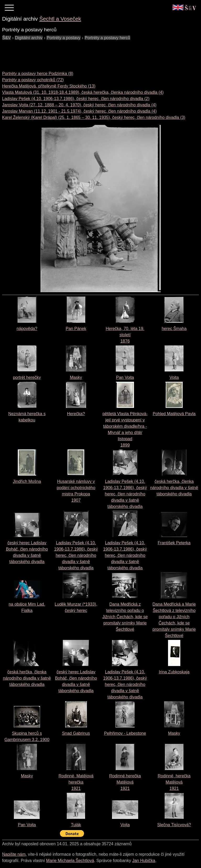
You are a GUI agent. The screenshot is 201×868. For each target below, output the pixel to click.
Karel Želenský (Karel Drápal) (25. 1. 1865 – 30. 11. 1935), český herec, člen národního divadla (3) (94, 117)
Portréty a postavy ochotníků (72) (33, 80)
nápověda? (27, 329)
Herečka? (76, 414)
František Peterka (174, 543)
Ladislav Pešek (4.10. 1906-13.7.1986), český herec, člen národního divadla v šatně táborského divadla (125, 494)
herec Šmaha (174, 329)
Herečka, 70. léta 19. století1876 (125, 335)
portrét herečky (27, 377)
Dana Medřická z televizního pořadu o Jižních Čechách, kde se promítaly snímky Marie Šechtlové (125, 617)
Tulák (76, 825)
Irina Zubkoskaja (174, 672)
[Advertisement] (97, 53)
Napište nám (14, 854)
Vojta (174, 377)
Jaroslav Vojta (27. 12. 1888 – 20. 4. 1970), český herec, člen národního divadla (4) (79, 105)
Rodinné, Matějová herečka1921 (76, 782)
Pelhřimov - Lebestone (125, 733)
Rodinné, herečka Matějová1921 (174, 782)
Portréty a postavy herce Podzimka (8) (38, 74)
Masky (76, 377)
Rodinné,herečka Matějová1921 (125, 782)
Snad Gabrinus (76, 733)
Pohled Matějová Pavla (174, 414)
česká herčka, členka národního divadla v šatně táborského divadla (174, 488)
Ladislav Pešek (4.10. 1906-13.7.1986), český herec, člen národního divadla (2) (76, 99)
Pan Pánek (76, 329)
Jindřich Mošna (27, 481)
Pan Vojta (125, 377)
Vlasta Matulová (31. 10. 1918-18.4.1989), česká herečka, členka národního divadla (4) (83, 92)
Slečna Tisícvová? (174, 825)
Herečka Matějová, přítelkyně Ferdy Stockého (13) (49, 86)
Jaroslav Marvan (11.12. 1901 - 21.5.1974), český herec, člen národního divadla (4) (79, 111)
